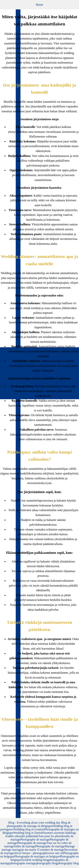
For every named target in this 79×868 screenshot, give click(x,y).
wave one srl (56, 853)
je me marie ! (30, 850)
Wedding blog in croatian (29, 829)
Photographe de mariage (35, 839)
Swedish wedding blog (35, 860)
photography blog (47, 863)
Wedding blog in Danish (28, 833)
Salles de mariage (25, 846)
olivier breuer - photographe (31, 853)
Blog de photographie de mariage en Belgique (39, 824)
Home (39, 5)
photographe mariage (23, 863)
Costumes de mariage (51, 850)
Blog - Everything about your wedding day (35, 823)
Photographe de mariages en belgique (37, 856)
